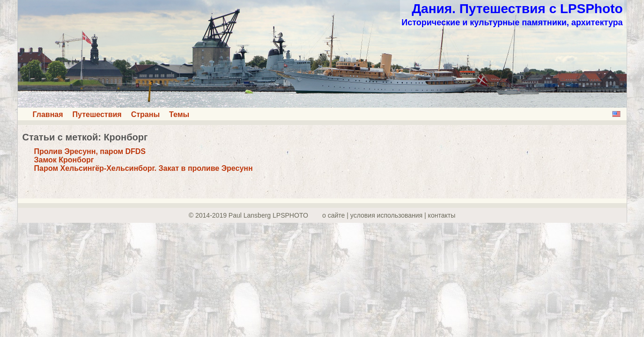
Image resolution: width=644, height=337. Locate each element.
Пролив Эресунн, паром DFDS (90, 151)
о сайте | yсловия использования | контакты (389, 215)
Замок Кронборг (64, 160)
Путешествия (97, 114)
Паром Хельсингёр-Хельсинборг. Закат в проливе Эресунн (144, 168)
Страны (145, 114)
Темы (179, 114)
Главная (48, 114)
